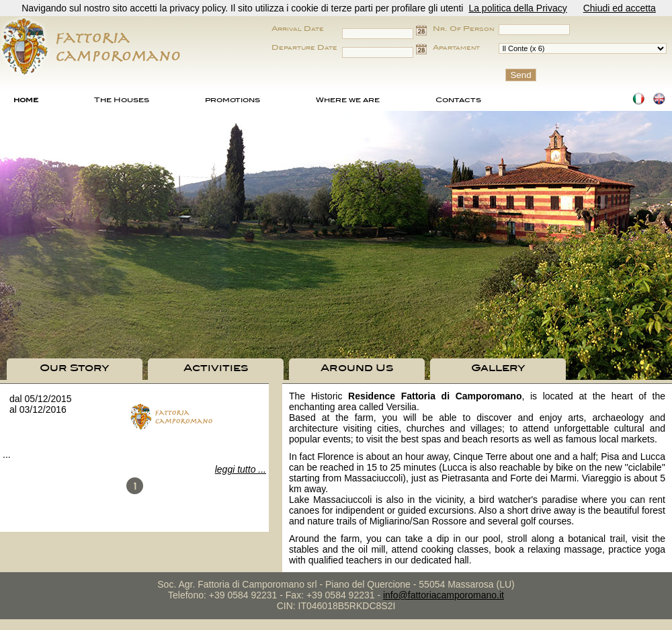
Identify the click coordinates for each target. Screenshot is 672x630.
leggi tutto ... (241, 469)
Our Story (75, 368)
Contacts (458, 100)
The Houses (122, 100)
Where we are (348, 100)
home (26, 100)
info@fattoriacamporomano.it (444, 595)
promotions (233, 100)
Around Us (357, 368)
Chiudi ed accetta (620, 8)
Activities (216, 368)
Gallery (498, 368)
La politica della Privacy (517, 8)
